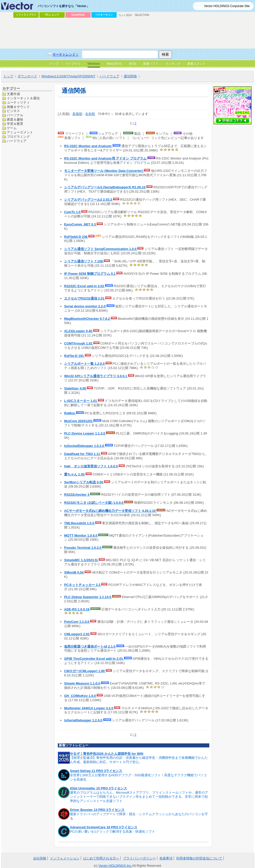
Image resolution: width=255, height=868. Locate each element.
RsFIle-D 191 (74, 356)
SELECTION (142, 15)
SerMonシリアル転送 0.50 (84, 482)
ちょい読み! (126, 15)
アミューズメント (20, 132)
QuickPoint (78, 15)
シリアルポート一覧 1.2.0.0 (85, 364)
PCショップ (52, 15)
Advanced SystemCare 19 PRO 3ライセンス (104, 827)
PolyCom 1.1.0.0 (77, 622)
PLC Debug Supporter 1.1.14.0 (88, 597)
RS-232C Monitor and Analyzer (88, 146)
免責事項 (166, 858)
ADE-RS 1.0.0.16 (77, 609)
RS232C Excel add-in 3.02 (85, 286)
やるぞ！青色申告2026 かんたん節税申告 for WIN (107, 754)
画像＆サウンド (18, 107)
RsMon (70, 413)
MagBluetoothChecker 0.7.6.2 (87, 319)
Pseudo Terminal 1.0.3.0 (83, 548)
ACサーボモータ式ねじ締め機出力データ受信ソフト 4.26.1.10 (110, 511)
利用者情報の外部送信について (199, 858)
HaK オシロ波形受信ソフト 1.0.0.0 (91, 466)
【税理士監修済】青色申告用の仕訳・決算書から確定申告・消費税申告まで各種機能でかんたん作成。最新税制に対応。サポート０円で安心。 (139, 760)
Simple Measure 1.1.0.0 (83, 683)
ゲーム (12, 128)
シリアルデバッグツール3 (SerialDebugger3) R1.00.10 (105, 187)
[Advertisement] (94, 57)
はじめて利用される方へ (101, 858)
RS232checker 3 (77, 495)
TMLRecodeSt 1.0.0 (80, 523)
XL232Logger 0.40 (79, 331)
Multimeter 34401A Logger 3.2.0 (89, 708)
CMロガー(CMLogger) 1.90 (85, 671)
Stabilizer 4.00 (75, 388)
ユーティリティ (18, 102)
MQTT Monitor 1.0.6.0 (81, 535)
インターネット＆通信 (23, 98)
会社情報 (40, 858)
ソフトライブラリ (26, 15)
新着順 (77, 114)
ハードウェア (17, 141)
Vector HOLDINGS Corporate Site (227, 6)
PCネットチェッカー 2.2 (83, 585)
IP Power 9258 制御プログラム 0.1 (90, 274)
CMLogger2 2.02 (77, 634)
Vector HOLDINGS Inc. (115, 866)
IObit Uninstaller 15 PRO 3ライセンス (98, 788)
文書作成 (13, 94)
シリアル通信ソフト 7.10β (84, 261)
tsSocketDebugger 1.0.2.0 (85, 446)
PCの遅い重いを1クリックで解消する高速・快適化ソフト (112, 831)
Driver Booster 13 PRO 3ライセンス (97, 810)
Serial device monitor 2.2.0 (85, 306)
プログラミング (18, 137)
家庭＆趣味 (15, 119)
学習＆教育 (15, 124)
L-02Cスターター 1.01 (81, 401)
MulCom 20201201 (79, 421)
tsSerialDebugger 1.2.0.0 (84, 720)
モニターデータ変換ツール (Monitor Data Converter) (104, 171)
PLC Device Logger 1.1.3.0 (85, 433)
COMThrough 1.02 (79, 343)
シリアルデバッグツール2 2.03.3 (89, 200)
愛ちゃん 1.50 (75, 474)
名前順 (90, 114)
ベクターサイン (104, 15)
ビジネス (13, 111)
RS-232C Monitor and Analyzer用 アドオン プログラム (106, 158)
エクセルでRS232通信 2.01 (85, 298)
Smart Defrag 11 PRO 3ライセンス (96, 771)
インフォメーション (65, 858)
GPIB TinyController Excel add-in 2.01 (94, 659)
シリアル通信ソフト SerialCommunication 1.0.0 (101, 249)
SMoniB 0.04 (74, 572)
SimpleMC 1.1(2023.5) (81, 560)
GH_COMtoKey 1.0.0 (80, 696)
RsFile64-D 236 (76, 237)
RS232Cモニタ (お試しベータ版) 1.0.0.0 (94, 503)
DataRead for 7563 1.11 (83, 454)
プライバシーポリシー (139, 858)
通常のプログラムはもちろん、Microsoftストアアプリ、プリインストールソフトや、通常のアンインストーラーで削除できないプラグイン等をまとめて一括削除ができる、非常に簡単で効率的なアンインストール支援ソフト (139, 797)
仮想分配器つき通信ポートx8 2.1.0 (90, 646)
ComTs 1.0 (73, 212)
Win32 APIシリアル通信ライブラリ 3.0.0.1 (96, 376)
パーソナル (15, 115)
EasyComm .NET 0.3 (80, 224)
